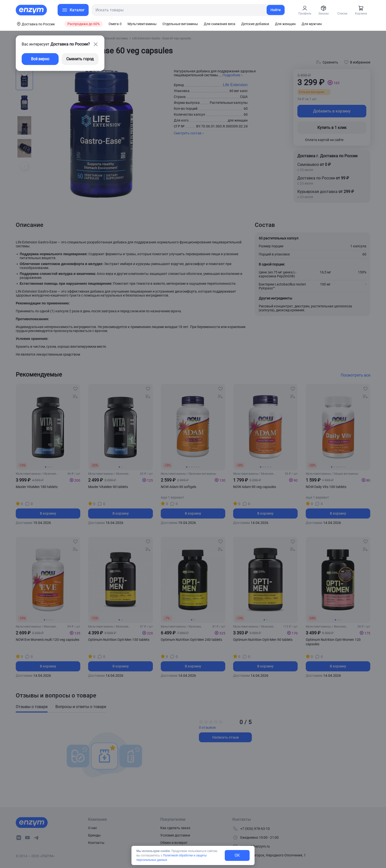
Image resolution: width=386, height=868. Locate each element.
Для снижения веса (220, 24)
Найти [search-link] (276, 10)
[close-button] (96, 44)
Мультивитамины (142, 24)
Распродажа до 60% (84, 24)
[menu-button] (73, 10)
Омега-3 (115, 24)
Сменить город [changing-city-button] (80, 59)
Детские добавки (255, 24)
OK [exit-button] (237, 855)
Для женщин (285, 24)
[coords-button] (35, 24)
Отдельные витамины (180, 24)
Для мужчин (312, 24)
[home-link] (32, 10)
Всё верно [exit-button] (40, 59)
